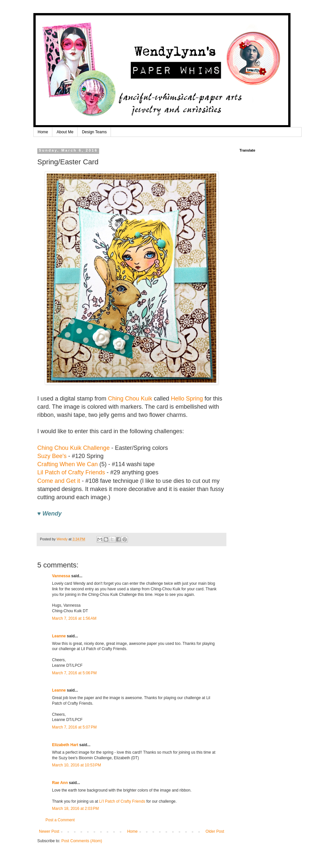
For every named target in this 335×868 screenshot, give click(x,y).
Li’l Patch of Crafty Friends (122, 801)
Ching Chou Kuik (130, 399)
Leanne (59, 636)
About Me (65, 132)
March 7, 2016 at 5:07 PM (74, 727)
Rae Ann (60, 783)
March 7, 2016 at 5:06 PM (74, 673)
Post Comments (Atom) (82, 841)
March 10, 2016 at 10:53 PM (77, 765)
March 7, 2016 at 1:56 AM (74, 618)
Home (43, 132)
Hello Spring (187, 399)
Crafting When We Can (68, 464)
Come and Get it (59, 481)
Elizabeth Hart (65, 745)
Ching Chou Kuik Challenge (73, 448)
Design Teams (94, 132)
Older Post (215, 831)
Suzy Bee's (52, 456)
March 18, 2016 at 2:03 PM (75, 809)
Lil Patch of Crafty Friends (71, 472)
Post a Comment (60, 820)
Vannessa (61, 576)
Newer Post (49, 831)
